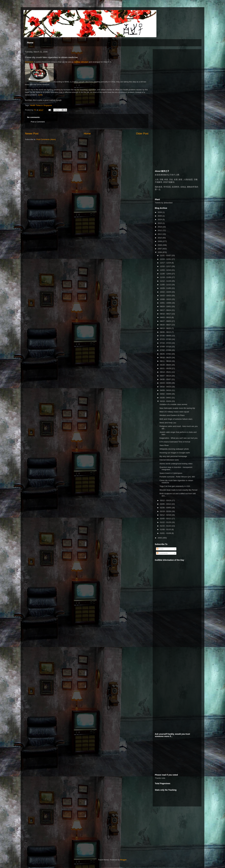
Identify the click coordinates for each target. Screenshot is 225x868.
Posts (160, 549)
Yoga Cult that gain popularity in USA (175, 486)
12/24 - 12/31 (166, 259)
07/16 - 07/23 (166, 343)
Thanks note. (160, 778)
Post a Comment (38, 122)
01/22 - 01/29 (166, 522)
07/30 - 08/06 (166, 336)
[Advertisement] (176, 69)
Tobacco (39, 105)
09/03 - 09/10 (166, 317)
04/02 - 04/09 (166, 394)
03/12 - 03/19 (166, 500)
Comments (162, 553)
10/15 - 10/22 (166, 296)
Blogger (123, 860)
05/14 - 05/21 (166, 372)
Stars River (164, 445)
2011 (160, 234)
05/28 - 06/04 (166, 365)
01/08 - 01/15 (166, 529)
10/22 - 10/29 (166, 292)
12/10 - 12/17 (166, 266)
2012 (160, 230)
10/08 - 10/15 (166, 299)
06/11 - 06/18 (166, 361)
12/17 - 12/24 (166, 263)
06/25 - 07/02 (166, 354)
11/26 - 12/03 (166, 274)
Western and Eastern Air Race (172, 415)
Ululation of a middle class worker (173, 404)
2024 (160, 219)
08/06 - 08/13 (166, 332)
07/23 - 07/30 (166, 339)
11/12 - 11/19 (166, 281)
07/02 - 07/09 (166, 350)
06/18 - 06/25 (166, 358)
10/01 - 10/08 (166, 303)
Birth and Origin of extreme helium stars (176, 419)
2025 (160, 216)
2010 (160, 238)
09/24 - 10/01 (166, 306)
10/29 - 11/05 (166, 288)
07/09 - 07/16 (166, 347)
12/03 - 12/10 (166, 270)
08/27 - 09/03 (166, 321)
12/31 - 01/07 (166, 255)
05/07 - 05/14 (166, 376)
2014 (160, 227)
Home (30, 43)
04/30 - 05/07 (166, 379)
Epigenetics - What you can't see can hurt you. (179, 438)
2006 (160, 252)
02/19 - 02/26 (166, 511)
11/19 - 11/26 (166, 277)
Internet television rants (169, 460)
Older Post (142, 134)
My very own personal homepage (173, 456)
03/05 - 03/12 (166, 504)
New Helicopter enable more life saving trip (177, 408)
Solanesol (29, 62)
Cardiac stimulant (81, 62)
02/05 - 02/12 (166, 519)
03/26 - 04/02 (166, 398)
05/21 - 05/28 (166, 368)
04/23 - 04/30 (166, 383)
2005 (160, 538)
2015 (160, 223)
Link (40, 95)
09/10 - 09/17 (166, 314)
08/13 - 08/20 (166, 328)
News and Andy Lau (168, 423)
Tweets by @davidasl (164, 203)
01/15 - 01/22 (166, 526)
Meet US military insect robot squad (174, 412)
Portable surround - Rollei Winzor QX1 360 (177, 477)
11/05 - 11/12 (166, 285)
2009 (160, 241)
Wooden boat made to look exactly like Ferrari (178, 490)
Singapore (48, 105)
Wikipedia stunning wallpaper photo (174, 449)
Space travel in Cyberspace (171, 473)
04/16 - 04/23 (166, 387)
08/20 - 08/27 (166, 325)
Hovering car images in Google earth (175, 453)
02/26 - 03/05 (166, 508)
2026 (160, 212)
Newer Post (32, 134)
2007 (160, 249)
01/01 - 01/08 (166, 533)
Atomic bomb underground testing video (176, 464)
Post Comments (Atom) (46, 139)
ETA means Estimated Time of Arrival (175, 442)
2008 (160, 245)
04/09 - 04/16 (166, 390)
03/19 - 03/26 (166, 401)
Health (33, 105)
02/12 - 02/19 (166, 515)
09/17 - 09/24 (166, 310)
